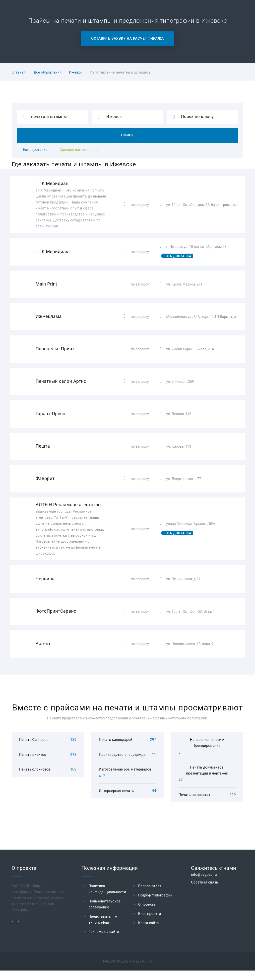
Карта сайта (149, 932)
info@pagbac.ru (204, 884)
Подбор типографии (155, 905)
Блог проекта (150, 923)
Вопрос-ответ (150, 895)
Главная (19, 72)
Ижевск (76, 72)
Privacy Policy (141, 971)
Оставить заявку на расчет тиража (127, 38)
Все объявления (48, 72)
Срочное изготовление (79, 150)
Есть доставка (35, 150)
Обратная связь (205, 892)
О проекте (147, 914)
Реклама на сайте (104, 941)
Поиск (127, 135)
